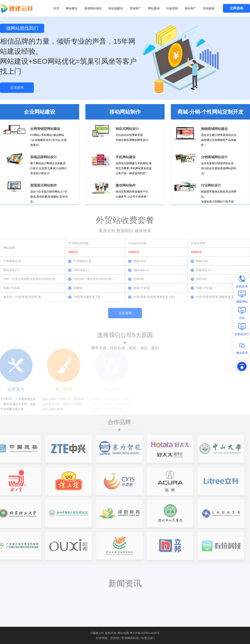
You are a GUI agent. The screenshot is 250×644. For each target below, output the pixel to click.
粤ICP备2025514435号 (145, 633)
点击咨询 (17, 88)
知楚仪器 (147, 638)
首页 (56, 8)
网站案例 (154, 8)
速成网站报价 (93, 8)
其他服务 (209, 8)
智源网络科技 (130, 638)
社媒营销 (172, 8)
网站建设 (72, 8)
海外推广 (190, 8)
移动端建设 (116, 8)
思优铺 (115, 638)
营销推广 (135, 8)
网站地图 (123, 633)
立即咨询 (236, 8)
